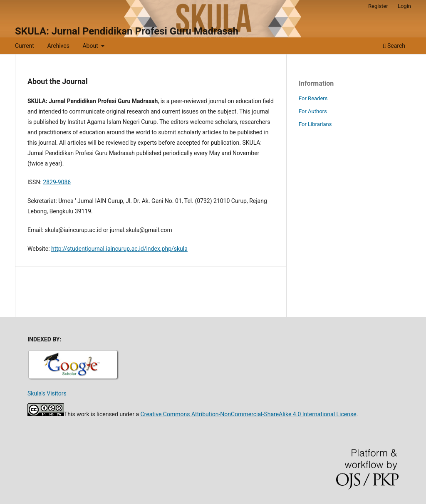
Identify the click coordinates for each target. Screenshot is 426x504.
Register (378, 6)
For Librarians (315, 124)
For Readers (313, 98)
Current (25, 46)
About (91, 46)
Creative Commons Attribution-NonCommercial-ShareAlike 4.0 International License (248, 414)
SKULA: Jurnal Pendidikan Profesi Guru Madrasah (127, 31)
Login (404, 6)
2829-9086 (57, 182)
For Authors (313, 111)
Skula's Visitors (47, 393)
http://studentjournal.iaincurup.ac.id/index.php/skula (119, 249)
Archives (58, 46)
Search (394, 46)
